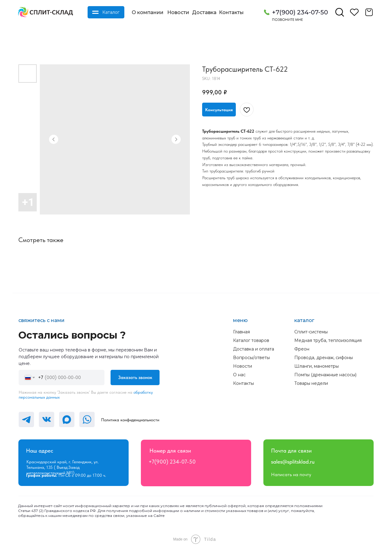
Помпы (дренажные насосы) (325, 375)
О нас (239, 375)
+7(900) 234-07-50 (300, 12)
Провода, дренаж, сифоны (324, 358)
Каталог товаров (251, 340)
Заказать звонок (135, 377)
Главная (241, 332)
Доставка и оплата (254, 349)
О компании (148, 12)
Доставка (204, 12)
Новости (178, 12)
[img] (45, 12)
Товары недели (311, 383)
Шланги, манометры (317, 366)
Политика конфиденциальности (130, 420)
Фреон (302, 349)
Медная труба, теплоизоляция (328, 340)
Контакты (231, 12)
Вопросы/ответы (251, 358)
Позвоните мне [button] (287, 20)
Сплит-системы (311, 332)
